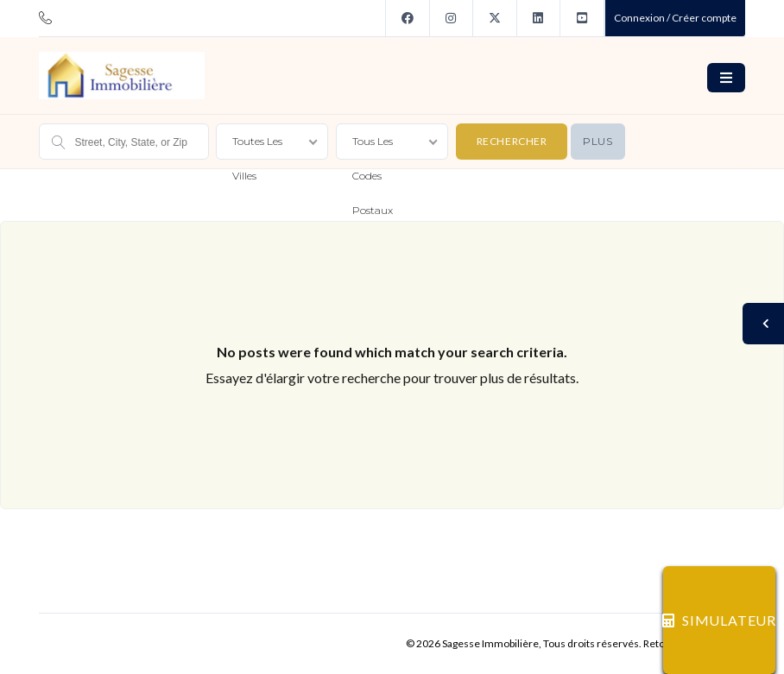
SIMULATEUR (719, 620)
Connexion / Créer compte (675, 18)
